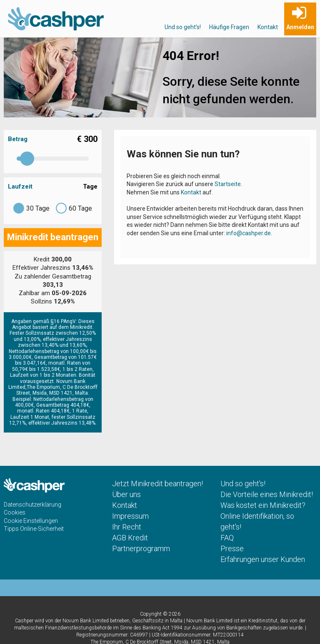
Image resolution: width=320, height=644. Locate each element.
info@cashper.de (249, 233)
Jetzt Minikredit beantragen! (157, 484)
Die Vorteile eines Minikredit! (267, 494)
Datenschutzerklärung (32, 505)
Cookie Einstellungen (31, 521)
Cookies (15, 512)
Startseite (228, 184)
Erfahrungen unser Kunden (263, 559)
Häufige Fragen (229, 27)
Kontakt (268, 27)
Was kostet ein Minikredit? (263, 505)
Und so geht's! (183, 27)
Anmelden (300, 27)
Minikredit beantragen (53, 237)
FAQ (227, 538)
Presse (232, 548)
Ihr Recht (127, 527)
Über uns (126, 494)
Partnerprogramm (141, 548)
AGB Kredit (130, 538)
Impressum (130, 516)
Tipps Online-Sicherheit (34, 529)
